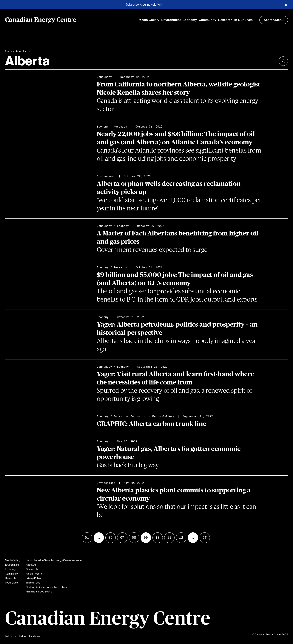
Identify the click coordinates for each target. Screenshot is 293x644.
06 (110, 538)
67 (205, 538)
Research (225, 20)
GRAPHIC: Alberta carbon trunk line (152, 424)
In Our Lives (243, 20)
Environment (171, 20)
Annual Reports (34, 574)
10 (158, 538)
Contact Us (32, 569)
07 (122, 538)
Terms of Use (33, 583)
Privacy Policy (33, 578)
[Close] (286, 5)
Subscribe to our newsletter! (144, 5)
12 (181, 538)
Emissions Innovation (130, 416)
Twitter (23, 636)
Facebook (35, 636)
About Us (31, 565)
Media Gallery (149, 20)
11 (169, 538)
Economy (190, 20)
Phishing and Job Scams (39, 592)
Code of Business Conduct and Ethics (46, 587)
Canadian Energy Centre (41, 20)
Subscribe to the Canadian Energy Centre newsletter (54, 560)
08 (134, 538)
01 (87, 538)
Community (208, 20)
